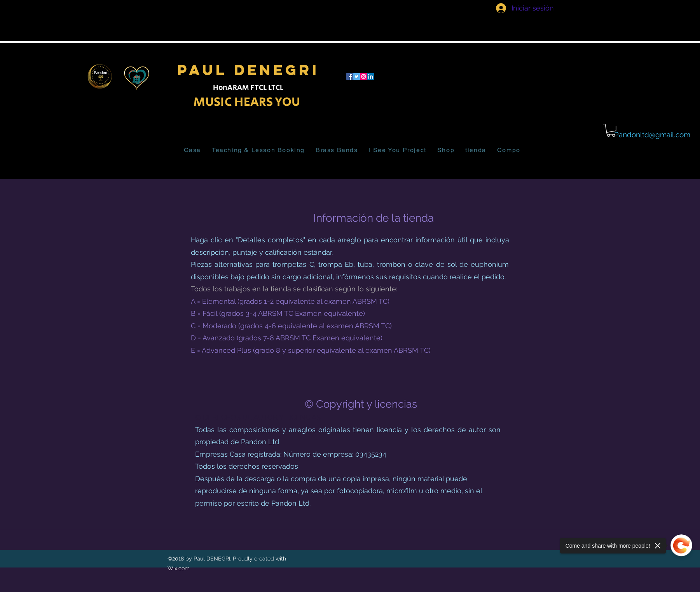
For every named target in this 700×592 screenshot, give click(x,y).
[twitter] (357, 76)
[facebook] (350, 76)
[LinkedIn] (371, 76)
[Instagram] (364, 76)
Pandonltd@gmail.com (652, 135)
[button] (611, 130)
